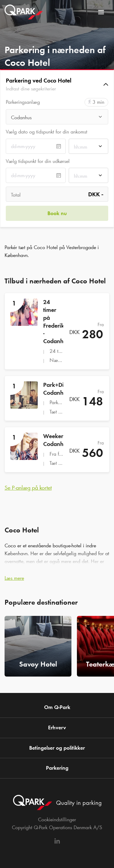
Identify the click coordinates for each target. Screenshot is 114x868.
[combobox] (57, 118)
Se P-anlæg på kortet (28, 488)
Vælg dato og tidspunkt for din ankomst (47, 132)
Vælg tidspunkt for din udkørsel (38, 161)
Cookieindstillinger (57, 819)
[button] (57, 84)
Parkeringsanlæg (23, 102)
